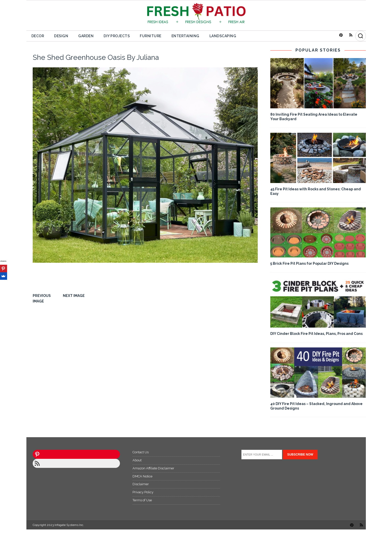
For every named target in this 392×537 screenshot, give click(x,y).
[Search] (361, 36)
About (137, 460)
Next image (74, 296)
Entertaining (185, 36)
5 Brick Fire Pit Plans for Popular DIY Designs (309, 263)
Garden (86, 36)
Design (61, 36)
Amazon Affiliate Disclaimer (153, 468)
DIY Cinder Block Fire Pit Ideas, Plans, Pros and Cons (316, 334)
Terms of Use (142, 500)
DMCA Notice (142, 476)
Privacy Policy (143, 492)
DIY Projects (117, 36)
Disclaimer (141, 484)
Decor (38, 36)
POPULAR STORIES (318, 50)
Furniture (151, 36)
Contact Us (141, 452)
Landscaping (223, 36)
